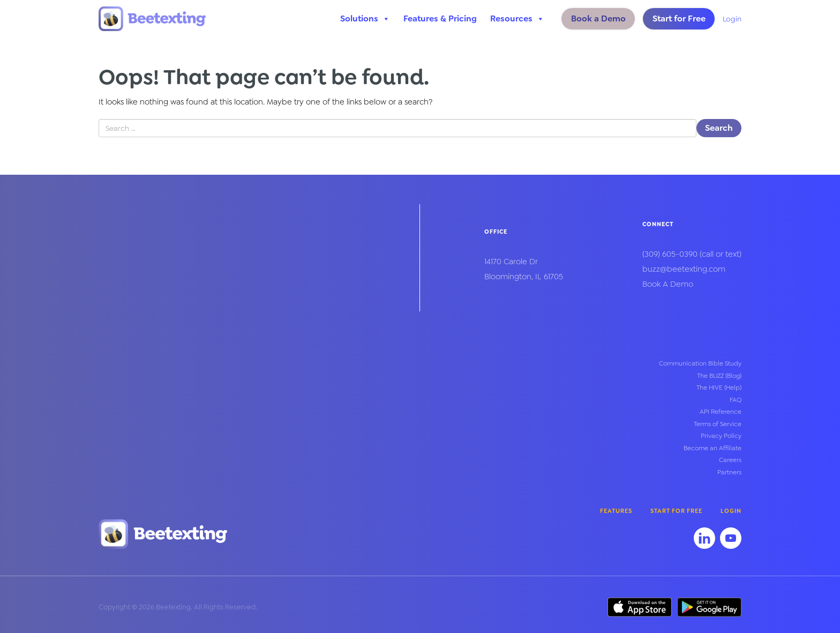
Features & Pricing (440, 18)
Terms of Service (718, 424)
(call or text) (692, 254)
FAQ (736, 400)
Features (616, 511)
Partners (729, 472)
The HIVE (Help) (719, 388)
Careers (730, 460)
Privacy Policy (721, 436)
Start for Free (679, 18)
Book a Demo (598, 18)
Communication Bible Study (700, 363)
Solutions (365, 19)
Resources (517, 19)
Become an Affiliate (712, 448)
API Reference (721, 412)
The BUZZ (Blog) (719, 376)
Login (732, 19)
